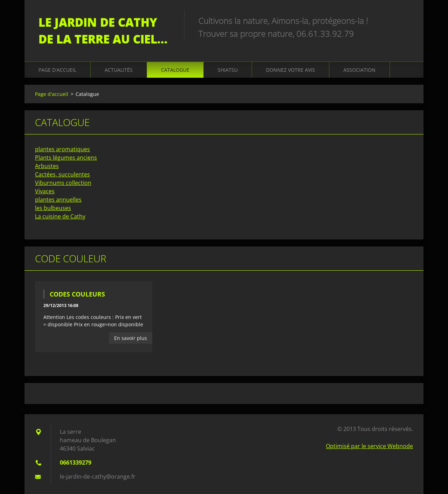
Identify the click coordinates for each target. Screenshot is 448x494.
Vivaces (45, 191)
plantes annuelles (58, 200)
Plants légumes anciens (66, 158)
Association (359, 70)
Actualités (119, 70)
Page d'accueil (57, 70)
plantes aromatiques (62, 149)
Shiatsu (228, 70)
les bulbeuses (53, 208)
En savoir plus (131, 338)
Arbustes (47, 166)
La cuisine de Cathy (60, 216)
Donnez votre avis (290, 70)
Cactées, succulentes (62, 174)
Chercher (405, 20)
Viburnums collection (63, 183)
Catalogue (175, 70)
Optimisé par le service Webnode (369, 446)
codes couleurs (77, 294)
